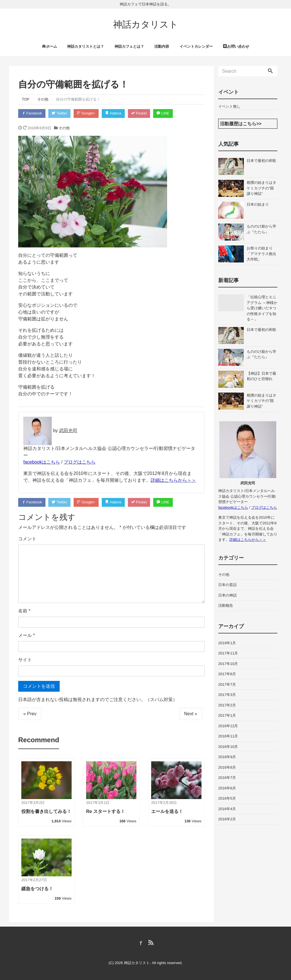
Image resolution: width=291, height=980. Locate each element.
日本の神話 (227, 594)
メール (27, 635)
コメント (27, 538)
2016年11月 (228, 735)
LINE (169, 113)
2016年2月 (227, 818)
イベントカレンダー (196, 45)
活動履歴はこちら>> (241, 123)
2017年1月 (227, 715)
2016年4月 (227, 808)
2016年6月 (227, 787)
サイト (25, 659)
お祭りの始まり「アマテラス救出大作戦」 (261, 253)
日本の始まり (258, 204)
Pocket (144, 113)
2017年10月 (228, 663)
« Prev (30, 713)
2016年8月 (227, 766)
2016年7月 (227, 777)
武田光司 (68, 430)
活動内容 (162, 45)
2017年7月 (227, 683)
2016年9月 (227, 756)
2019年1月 (227, 642)
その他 (64, 127)
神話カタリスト (146, 24)
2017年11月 (228, 652)
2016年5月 (227, 797)
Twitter (61, 113)
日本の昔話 (227, 584)
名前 (24, 611)
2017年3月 (227, 694)
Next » (191, 713)
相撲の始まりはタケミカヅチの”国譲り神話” (261, 187)
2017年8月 (227, 673)
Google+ (89, 113)
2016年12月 (228, 725)
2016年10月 (228, 746)
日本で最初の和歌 (261, 160)
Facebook (32, 113)
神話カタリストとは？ (86, 45)
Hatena (117, 113)
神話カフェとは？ (129, 45)
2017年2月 (227, 704)
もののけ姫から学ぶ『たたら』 (261, 228)
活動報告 (226, 605)
